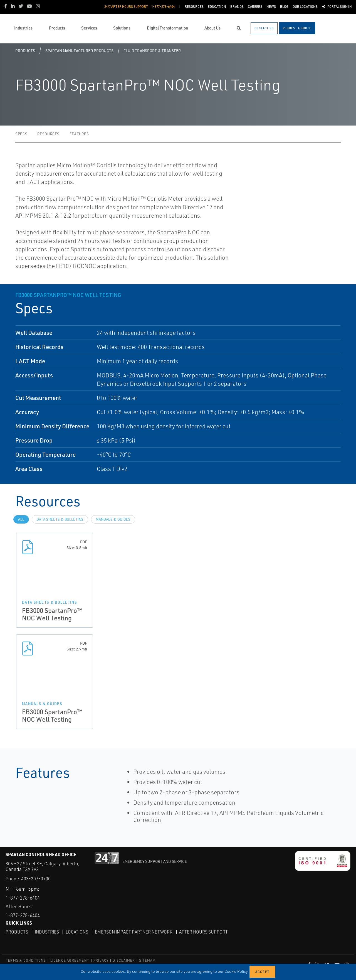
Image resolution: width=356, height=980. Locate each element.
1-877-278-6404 (25, 898)
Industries (47, 932)
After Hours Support (206, 932)
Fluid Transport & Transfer (152, 51)
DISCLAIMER (124, 960)
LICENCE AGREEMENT (70, 960)
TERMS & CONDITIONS (26, 960)
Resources (48, 134)
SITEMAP (147, 960)
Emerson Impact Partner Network (136, 932)
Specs (21, 134)
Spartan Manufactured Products (79, 51)
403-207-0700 (36, 879)
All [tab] (21, 519)
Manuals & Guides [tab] (113, 519)
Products (25, 51)
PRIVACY (101, 960)
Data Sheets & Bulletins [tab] (60, 519)
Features (79, 134)
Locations (78, 932)
